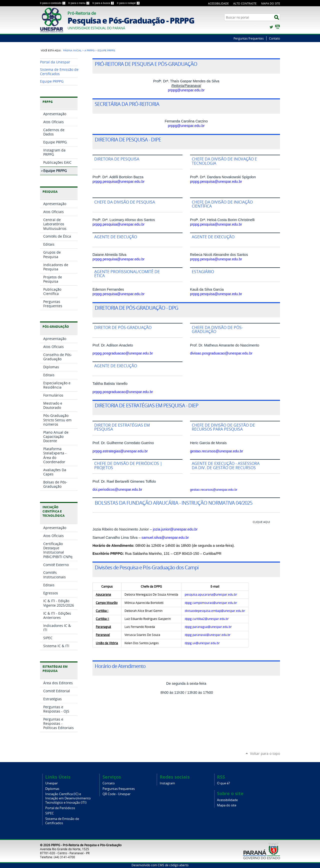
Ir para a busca (104, 3)
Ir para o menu (79, 3)
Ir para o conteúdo (53, 3)
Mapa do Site (271, 3)
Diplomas (52, 789)
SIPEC (49, 813)
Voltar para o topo (265, 753)
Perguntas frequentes (249, 38)
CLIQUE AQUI (261, 522)
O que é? (223, 783)
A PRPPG (89, 50)
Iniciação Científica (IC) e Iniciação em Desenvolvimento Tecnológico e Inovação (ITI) (68, 798)
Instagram (167, 783)
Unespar (51, 783)
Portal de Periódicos (60, 808)
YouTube (277, 27)
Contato (274, 38)
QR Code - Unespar (116, 794)
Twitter (271, 27)
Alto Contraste (245, 3)
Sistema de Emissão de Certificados (62, 821)
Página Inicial (72, 50)
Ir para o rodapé (128, 3)
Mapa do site (227, 805)
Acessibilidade (218, 3)
